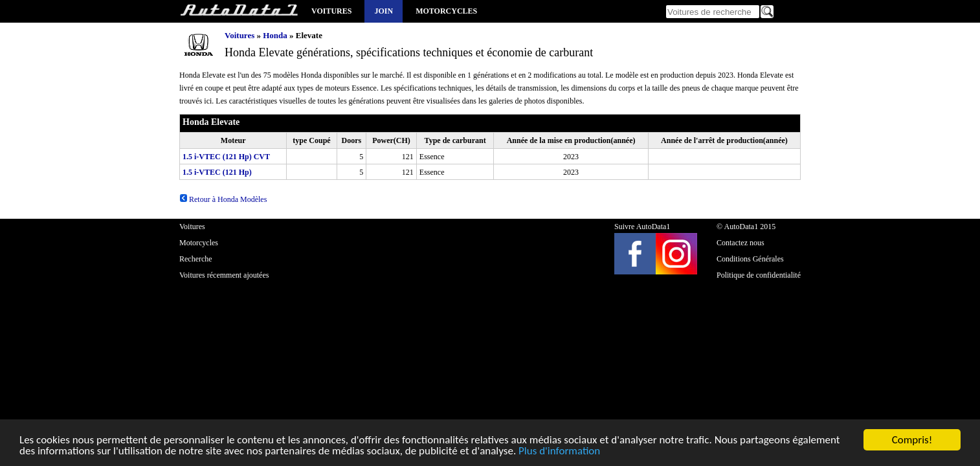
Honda (275, 35)
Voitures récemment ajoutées (224, 275)
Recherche (196, 259)
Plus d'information (559, 451)
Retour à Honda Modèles (223, 199)
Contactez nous (741, 243)
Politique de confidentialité (759, 275)
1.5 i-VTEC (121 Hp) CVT (226, 157)
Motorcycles (446, 11)
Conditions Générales (750, 259)
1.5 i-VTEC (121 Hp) (217, 172)
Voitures (331, 11)
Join (384, 11)
